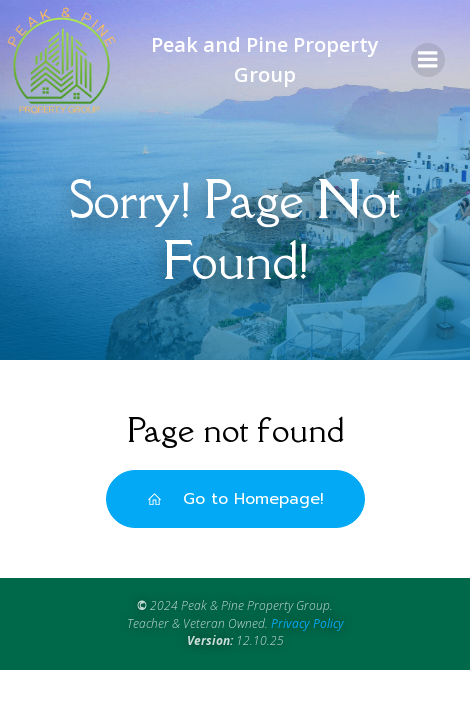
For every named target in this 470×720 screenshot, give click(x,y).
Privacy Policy (307, 623)
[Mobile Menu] (428, 60)
